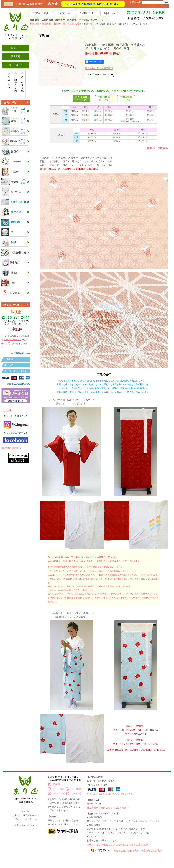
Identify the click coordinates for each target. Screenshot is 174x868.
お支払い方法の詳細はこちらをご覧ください (110, 794)
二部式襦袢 (76, 24)
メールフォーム (12, 340)
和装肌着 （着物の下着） (55, 24)
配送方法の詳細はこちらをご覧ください (108, 808)
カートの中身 (16, 65)
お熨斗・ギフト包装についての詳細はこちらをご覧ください (118, 845)
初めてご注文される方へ (126, 851)
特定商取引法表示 (12, 448)
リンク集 (7, 410)
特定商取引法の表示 (152, 851)
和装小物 (35, 24)
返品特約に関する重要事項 (99, 68)
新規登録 (16, 56)
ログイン (16, 48)
